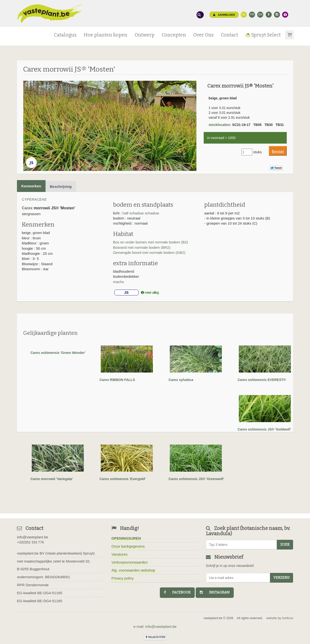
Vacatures (119, 554)
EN (260, 15)
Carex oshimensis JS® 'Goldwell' (264, 429)
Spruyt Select (263, 35)
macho (119, 282)
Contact (229, 35)
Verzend (282, 578)
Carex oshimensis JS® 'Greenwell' (196, 479)
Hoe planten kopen (106, 35)
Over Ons (203, 35)
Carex (27, 208)
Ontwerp (145, 35)
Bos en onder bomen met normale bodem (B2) (151, 242)
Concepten (174, 35)
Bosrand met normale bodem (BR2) (142, 247)
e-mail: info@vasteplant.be (155, 626)
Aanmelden (224, 15)
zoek (285, 545)
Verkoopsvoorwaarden (129, 562)
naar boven (155, 637)
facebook (177, 592)
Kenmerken (31, 186)
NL (244, 15)
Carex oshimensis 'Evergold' (123, 479)
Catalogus (65, 35)
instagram (215, 592)
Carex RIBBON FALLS (117, 380)
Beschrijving (61, 187)
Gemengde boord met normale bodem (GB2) (149, 252)
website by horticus (280, 618)
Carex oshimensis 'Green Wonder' (58, 353)
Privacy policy (123, 578)
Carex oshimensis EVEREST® (262, 380)
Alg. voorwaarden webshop (133, 570)
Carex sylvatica (181, 380)
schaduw (152, 213)
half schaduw (133, 213)
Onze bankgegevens (128, 546)
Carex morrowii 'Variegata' (52, 479)
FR (252, 15)
